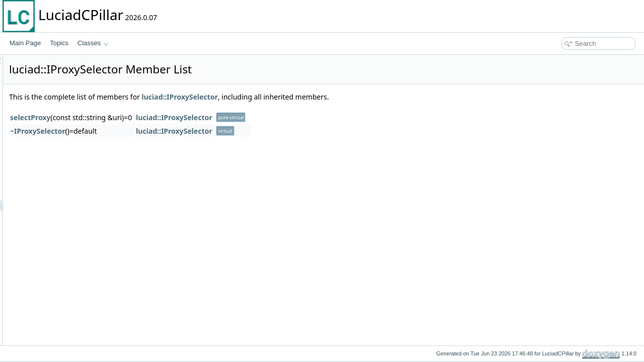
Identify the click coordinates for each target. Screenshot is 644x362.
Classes (93, 43)
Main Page (25, 43)
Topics (59, 43)
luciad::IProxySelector (306, 97)
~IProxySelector (164, 131)
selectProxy (156, 117)
